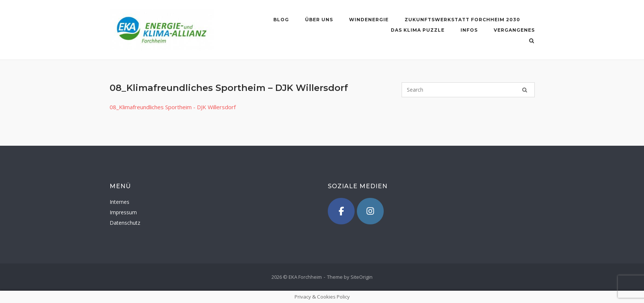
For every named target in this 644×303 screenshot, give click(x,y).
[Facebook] (341, 211)
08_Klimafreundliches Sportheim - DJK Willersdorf (173, 107)
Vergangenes (514, 30)
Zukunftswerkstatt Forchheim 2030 (462, 20)
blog (281, 20)
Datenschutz (125, 223)
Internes (120, 202)
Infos (469, 30)
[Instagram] (370, 211)
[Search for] (468, 90)
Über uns (319, 20)
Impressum (123, 212)
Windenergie (369, 20)
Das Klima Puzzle (418, 30)
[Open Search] (532, 41)
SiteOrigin (362, 277)
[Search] (525, 90)
